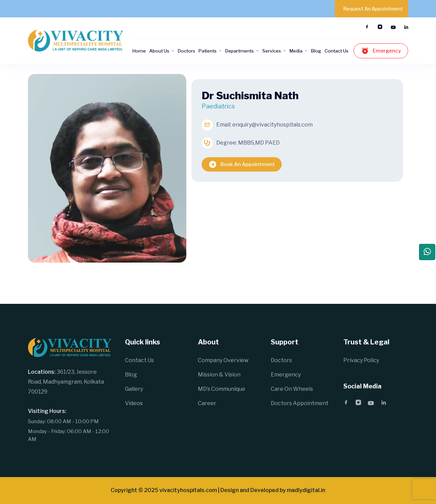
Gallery (134, 389)
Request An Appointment (373, 9)
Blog (316, 51)
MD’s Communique (222, 389)
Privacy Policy (361, 360)
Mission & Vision (219, 375)
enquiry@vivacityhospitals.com (272, 125)
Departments (239, 51)
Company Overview (223, 360)
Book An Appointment (242, 165)
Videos (134, 403)
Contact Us (337, 51)
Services (272, 51)
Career (207, 403)
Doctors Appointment (300, 403)
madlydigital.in (306, 490)
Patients (208, 51)
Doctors (186, 51)
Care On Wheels (292, 389)
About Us (159, 51)
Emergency (381, 51)
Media (296, 51)
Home (139, 51)
